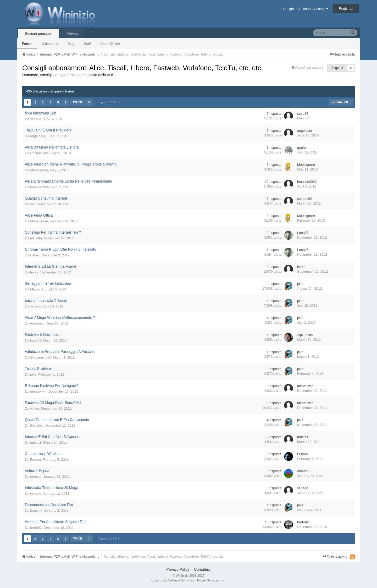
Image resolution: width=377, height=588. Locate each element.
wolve (34, 408)
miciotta (36, 238)
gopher (302, 148)
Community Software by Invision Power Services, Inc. (188, 580)
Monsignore (39, 170)
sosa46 (303, 114)
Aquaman (37, 323)
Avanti (77, 102)
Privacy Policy (178, 569)
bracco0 (36, 511)
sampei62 (37, 204)
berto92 (36, 528)
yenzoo (36, 119)
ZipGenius (305, 335)
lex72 (34, 272)
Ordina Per (341, 102)
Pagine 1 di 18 (108, 102)
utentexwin (38, 391)
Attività (72, 34)
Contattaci (202, 569)
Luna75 (303, 233)
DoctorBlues (39, 153)
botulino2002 (40, 187)
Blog (71, 44)
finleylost (37, 425)
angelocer (37, 136)
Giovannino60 (41, 357)
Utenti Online (110, 44)
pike (300, 284)
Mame (35, 289)
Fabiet (35, 255)
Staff (87, 44)
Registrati (346, 9)
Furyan (35, 460)
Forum (27, 44)
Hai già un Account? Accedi (306, 9)
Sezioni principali (39, 34)
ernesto (36, 477)
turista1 (36, 443)
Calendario (50, 44)
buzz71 (36, 340)
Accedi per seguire (310, 67)
